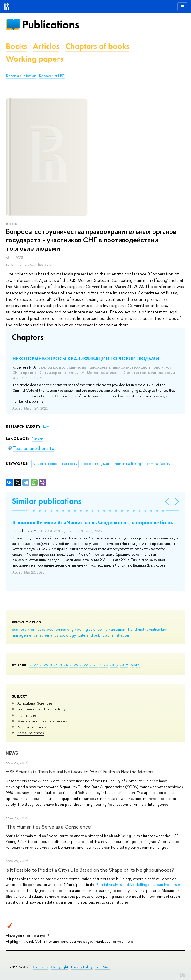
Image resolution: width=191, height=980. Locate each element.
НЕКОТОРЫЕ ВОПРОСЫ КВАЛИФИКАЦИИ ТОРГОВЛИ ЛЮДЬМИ (86, 359)
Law (46, 427)
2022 (84, 665)
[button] (28, 511)
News (12, 753)
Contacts (41, 967)
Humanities (27, 715)
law (164, 629)
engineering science (84, 629)
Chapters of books (97, 46)
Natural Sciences (32, 727)
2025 (53, 665)
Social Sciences (31, 733)
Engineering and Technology (41, 709)
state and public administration (103, 635)
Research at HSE (52, 76)
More (135, 665)
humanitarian (114, 629)
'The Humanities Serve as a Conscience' (49, 827)
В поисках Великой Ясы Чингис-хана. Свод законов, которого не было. (93, 522)
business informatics (29, 629)
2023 (74, 665)
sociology (68, 635)
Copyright (60, 967)
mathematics (47, 635)
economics (56, 629)
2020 (104, 665)
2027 (34, 665)
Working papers (35, 59)
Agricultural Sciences (35, 703)
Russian (37, 439)
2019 (114, 665)
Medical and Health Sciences (42, 721)
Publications (51, 24)
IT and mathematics (143, 629)
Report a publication (21, 76)
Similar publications (47, 501)
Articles (46, 46)
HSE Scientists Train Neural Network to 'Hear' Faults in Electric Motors (80, 772)
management (23, 635)
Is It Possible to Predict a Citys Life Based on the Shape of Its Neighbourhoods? (90, 870)
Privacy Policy (82, 967)
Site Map (103, 967)
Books (16, 46)
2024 (63, 665)
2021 (94, 665)
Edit (182, 974)
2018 (124, 665)
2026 (43, 665)
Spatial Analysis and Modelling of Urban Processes (138, 884)
